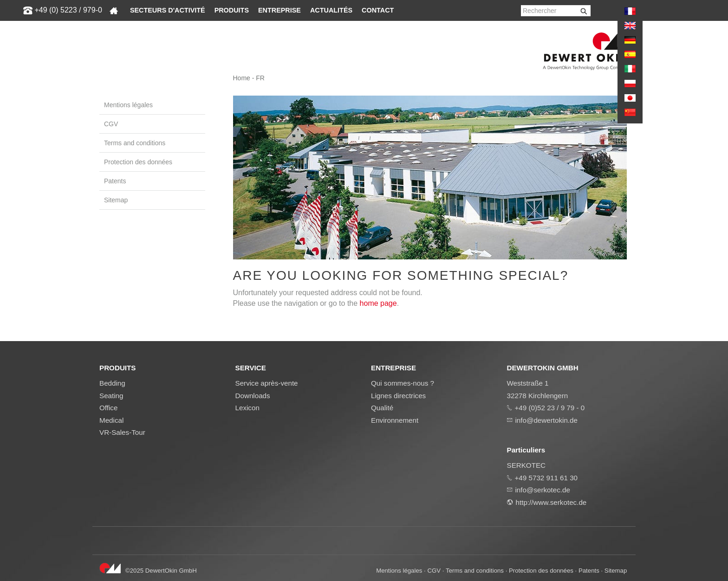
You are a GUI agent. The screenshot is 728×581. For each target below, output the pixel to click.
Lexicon (247, 408)
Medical (111, 420)
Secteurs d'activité (168, 10)
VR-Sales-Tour (122, 432)
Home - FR (249, 78)
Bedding (112, 383)
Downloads (253, 396)
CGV (111, 124)
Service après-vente (267, 383)
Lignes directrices (398, 396)
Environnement (395, 420)
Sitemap (116, 200)
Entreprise (279, 10)
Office (108, 408)
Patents (115, 181)
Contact (378, 10)
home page (378, 303)
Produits (232, 10)
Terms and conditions (135, 143)
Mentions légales (128, 105)
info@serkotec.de (543, 490)
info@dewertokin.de (546, 420)
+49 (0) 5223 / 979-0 (68, 10)
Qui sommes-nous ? (403, 383)
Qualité (382, 408)
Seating (111, 396)
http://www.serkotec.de (551, 502)
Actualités (331, 10)
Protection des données (138, 162)
